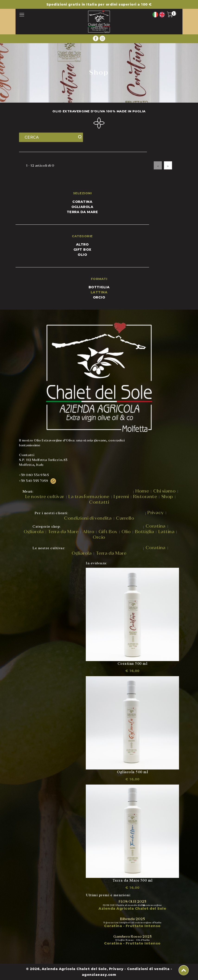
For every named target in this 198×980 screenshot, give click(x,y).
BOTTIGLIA (99, 287)
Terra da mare (82, 212)
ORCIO (99, 297)
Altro (82, 244)
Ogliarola (82, 207)
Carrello (125, 518)
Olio (82, 255)
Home (142, 491)
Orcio (99, 537)
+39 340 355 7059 (38, 481)
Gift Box (82, 250)
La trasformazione (89, 497)
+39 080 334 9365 (34, 475)
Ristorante (145, 497)
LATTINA (99, 292)
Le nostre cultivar (45, 497)
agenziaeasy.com (99, 975)
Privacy (156, 513)
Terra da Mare (63, 532)
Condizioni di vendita (88, 518)
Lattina (166, 532)
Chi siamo (164, 491)
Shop (167, 497)
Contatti (99, 502)
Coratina (82, 202)
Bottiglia (145, 532)
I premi (121, 497)
